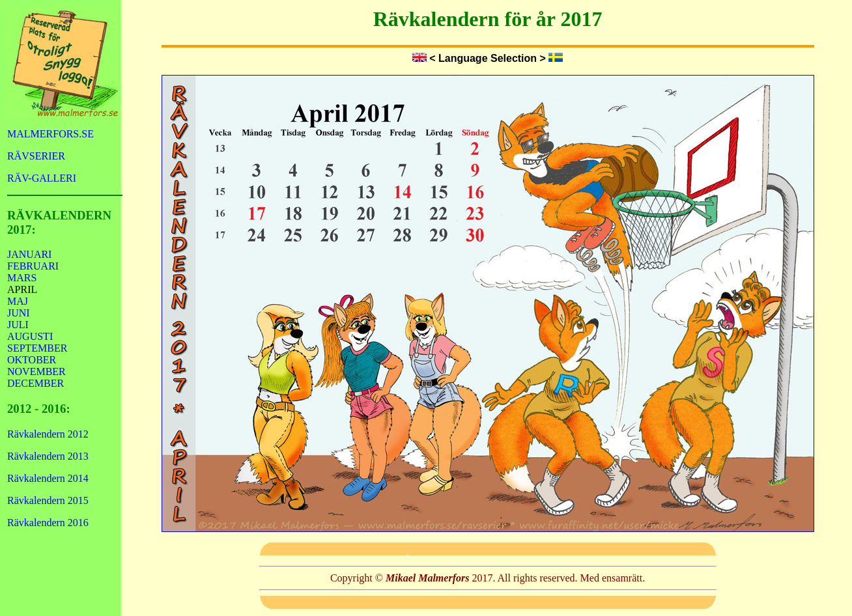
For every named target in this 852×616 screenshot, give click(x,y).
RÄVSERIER (36, 156)
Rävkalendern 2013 (48, 456)
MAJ (18, 301)
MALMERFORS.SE (50, 134)
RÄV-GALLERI (42, 178)
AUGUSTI (30, 336)
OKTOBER (32, 360)
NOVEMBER (36, 371)
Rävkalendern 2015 (48, 500)
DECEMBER (35, 383)
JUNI (19, 313)
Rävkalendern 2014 (48, 478)
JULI (18, 325)
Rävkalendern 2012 (48, 434)
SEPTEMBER (37, 348)
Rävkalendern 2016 (48, 523)
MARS (22, 278)
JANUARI (29, 254)
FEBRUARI (33, 266)
